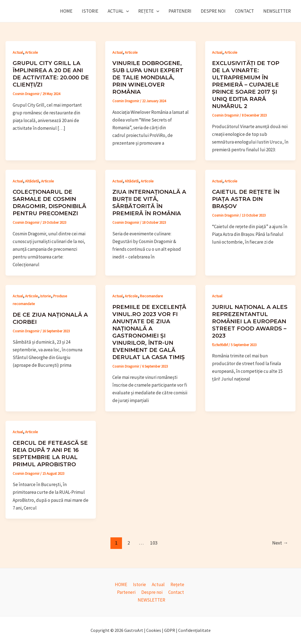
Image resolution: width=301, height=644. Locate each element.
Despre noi (213, 11)
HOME (66, 11)
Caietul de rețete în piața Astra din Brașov (246, 199)
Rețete (149, 11)
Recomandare (151, 296)
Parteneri (180, 11)
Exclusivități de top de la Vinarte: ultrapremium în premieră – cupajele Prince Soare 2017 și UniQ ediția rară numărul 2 (246, 85)
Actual (118, 11)
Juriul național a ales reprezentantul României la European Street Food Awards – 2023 (250, 321)
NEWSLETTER (277, 11)
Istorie (90, 11)
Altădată (32, 181)
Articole (32, 52)
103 (154, 543)
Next (280, 543)
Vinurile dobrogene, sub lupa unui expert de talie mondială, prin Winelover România (148, 77)
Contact (244, 11)
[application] (126, 11)
